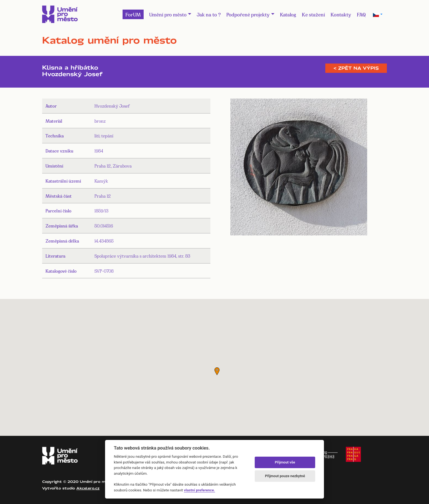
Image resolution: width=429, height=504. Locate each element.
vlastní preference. (199, 490)
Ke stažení (313, 14)
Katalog (288, 14)
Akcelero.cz (88, 488)
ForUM (133, 14)
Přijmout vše (285, 462)
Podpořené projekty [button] (248, 14)
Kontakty (341, 14)
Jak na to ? (209, 14)
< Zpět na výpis (356, 68)
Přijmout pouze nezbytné (285, 476)
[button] (217, 371)
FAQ (361, 14)
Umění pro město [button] (168, 14)
